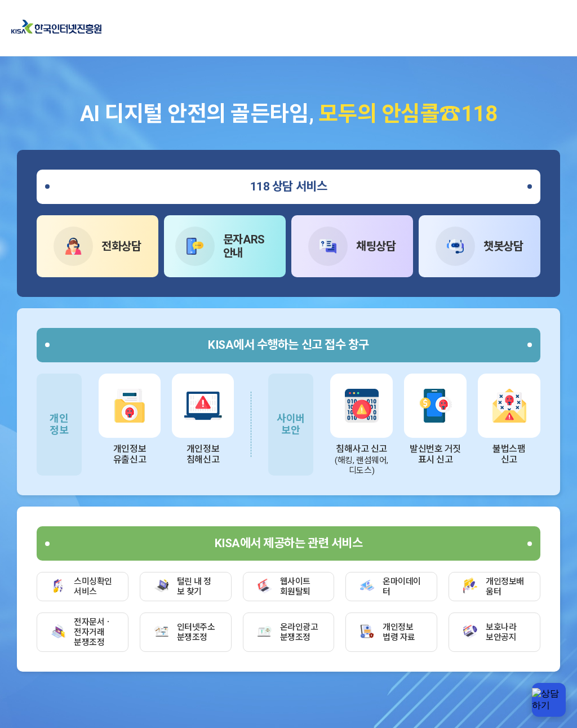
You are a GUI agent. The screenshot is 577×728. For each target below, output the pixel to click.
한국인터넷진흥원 (56, 28)
